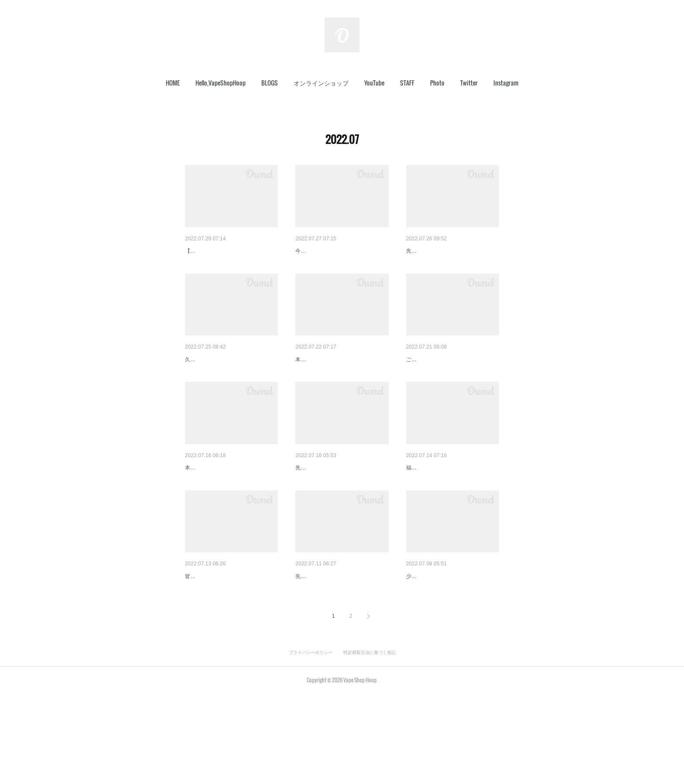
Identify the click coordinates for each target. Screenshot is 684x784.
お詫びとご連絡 (317, 513)
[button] (173, 83)
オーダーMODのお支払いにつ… (339, 251)
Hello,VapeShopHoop (221, 83)
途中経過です (424, 251)
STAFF (407, 83)
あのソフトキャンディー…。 (335, 382)
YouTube (374, 83)
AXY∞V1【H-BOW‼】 (215, 251)
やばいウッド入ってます (219, 382)
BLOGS (270, 83)
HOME (173, 83)
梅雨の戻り (200, 513)
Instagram (506, 83)
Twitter (469, 83)
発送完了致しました (434, 382)
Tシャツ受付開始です (214, 644)
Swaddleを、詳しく (322, 644)
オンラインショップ (321, 83)
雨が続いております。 (437, 513)
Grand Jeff (420, 644)
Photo (437, 83)
